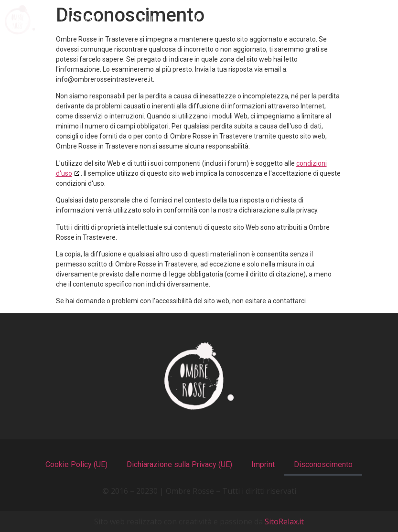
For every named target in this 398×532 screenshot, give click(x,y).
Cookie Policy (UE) (76, 464)
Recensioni (284, 20)
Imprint (263, 464)
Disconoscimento (323, 464)
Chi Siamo (81, 20)
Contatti (358, 20)
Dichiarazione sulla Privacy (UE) (179, 464)
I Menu (148, 20)
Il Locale (212, 20)
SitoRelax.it (284, 521)
